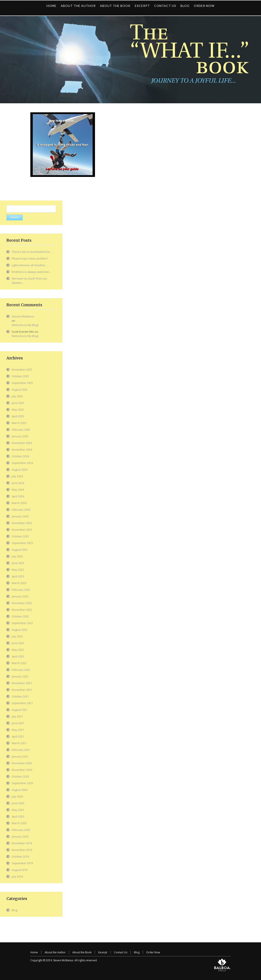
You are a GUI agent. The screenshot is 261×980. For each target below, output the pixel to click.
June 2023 (18, 563)
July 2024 (17, 476)
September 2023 (22, 543)
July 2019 (17, 876)
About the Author (55, 952)
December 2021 (22, 683)
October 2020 (20, 776)
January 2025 (20, 436)
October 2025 (20, 376)
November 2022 (22, 610)
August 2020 (19, 790)
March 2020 (19, 823)
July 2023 (17, 556)
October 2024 (20, 456)
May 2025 (18, 410)
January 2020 (20, 836)
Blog (14, 910)
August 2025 (19, 390)
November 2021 (22, 690)
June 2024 (18, 483)
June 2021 (18, 723)
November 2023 (22, 530)
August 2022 (19, 630)
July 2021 (17, 716)
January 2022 (20, 676)
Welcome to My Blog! (25, 325)
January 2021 (20, 756)
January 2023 (20, 596)
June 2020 (18, 803)
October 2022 (20, 616)
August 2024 (19, 470)
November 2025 (22, 369)
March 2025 (19, 423)
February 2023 (21, 590)
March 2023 (19, 583)
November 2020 (22, 770)
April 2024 (18, 496)
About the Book (82, 952)
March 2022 (19, 663)
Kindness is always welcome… (31, 272)
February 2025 (21, 430)
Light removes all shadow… (29, 265)
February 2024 (21, 510)
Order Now (153, 952)
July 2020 (17, 796)
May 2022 (18, 650)
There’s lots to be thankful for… (32, 252)
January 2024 (20, 516)
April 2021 (18, 736)
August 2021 (19, 710)
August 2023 (19, 550)
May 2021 (18, 730)
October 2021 (20, 696)
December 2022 (22, 603)
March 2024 (19, 503)
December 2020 (22, 763)
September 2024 (22, 463)
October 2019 (20, 856)
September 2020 (22, 783)
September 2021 (22, 703)
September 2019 (22, 863)
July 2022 (17, 636)
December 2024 (22, 443)
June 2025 (18, 403)
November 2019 (22, 850)
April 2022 (18, 656)
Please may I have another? (30, 258)
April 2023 (18, 576)
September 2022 (22, 623)
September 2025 (22, 383)
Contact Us (121, 952)
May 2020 (18, 810)
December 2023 (22, 523)
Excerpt (103, 952)
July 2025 (17, 396)
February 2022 (21, 670)
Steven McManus (23, 316)
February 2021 (21, 750)
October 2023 (20, 536)
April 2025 (18, 416)
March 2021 (19, 743)
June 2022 (18, 643)
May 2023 (18, 570)
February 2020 (21, 830)
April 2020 (18, 816)
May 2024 (18, 490)
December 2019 (22, 843)
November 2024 (22, 450)
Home (34, 952)
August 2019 (19, 870)
